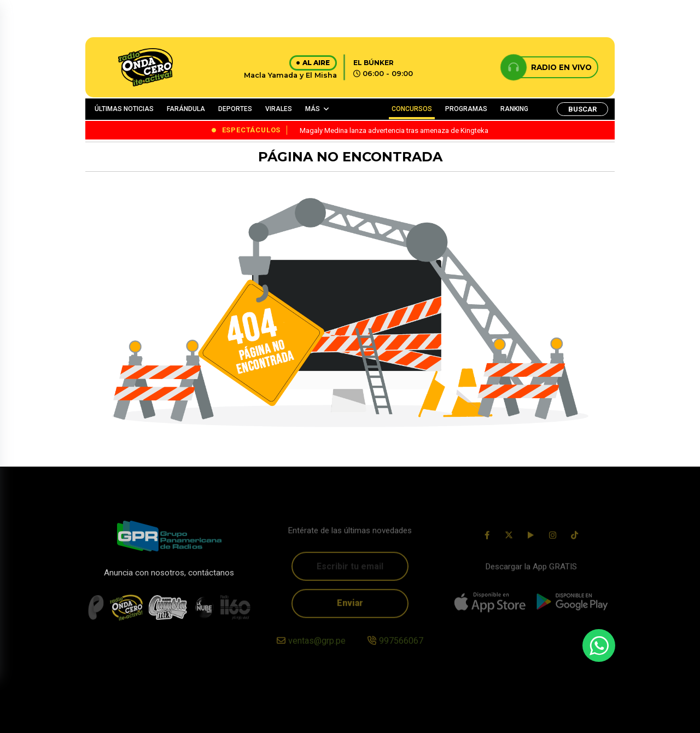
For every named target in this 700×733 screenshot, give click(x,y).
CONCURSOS (412, 109)
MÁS (313, 109)
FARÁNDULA (186, 109)
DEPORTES (235, 109)
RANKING (514, 109)
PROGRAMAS (466, 109)
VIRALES (279, 109)
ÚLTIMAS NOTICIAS (124, 109)
